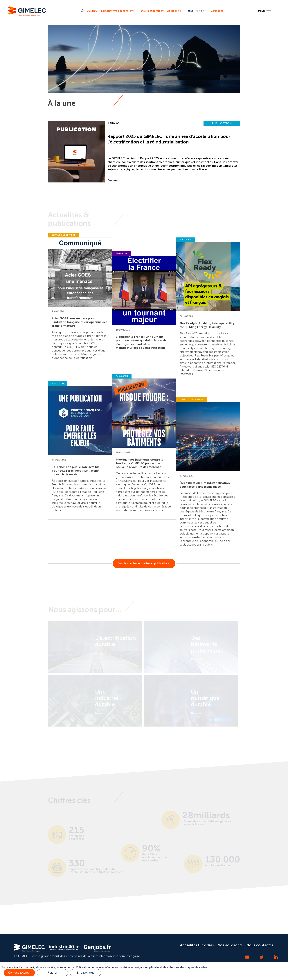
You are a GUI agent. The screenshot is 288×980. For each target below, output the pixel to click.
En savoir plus (85, 973)
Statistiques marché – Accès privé (161, 11)
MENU (264, 11)
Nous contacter (260, 945)
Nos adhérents (230, 945)
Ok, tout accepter (19, 973)
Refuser (52, 973)
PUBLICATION (222, 123)
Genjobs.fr (217, 11)
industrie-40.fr (196, 11)
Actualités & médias (197, 945)
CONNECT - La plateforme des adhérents (111, 11)
